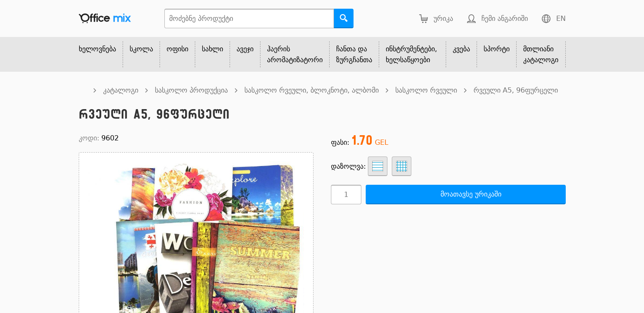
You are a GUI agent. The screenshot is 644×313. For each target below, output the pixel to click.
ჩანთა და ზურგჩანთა (354, 54)
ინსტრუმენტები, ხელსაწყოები (411, 54)
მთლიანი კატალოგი (541, 54)
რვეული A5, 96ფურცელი (516, 90)
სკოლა (141, 49)
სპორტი (497, 49)
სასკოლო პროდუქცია (191, 90)
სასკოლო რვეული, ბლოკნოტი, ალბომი (312, 90)
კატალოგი (121, 90)
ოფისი (177, 49)
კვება (461, 49)
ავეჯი (245, 49)
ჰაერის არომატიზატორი (295, 54)
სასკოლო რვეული (426, 90)
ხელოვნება (97, 49)
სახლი (212, 49)
